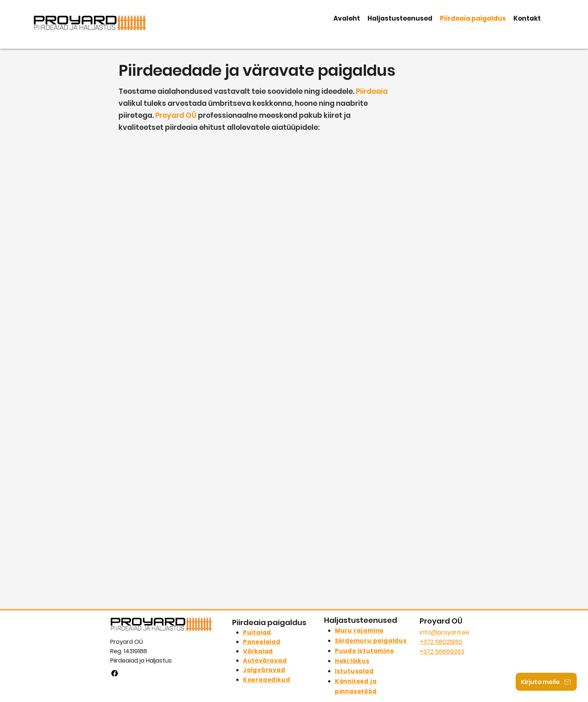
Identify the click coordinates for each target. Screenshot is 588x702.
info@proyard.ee (444, 632)
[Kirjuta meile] (546, 682)
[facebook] (115, 673)
